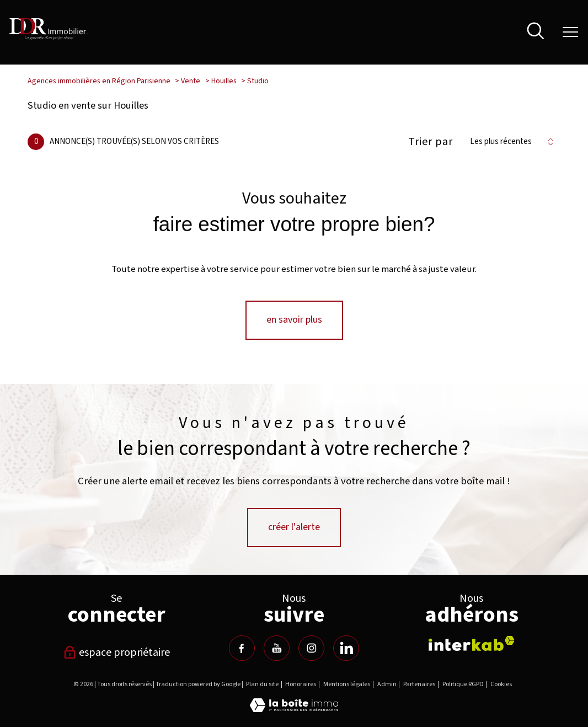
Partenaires (419, 684)
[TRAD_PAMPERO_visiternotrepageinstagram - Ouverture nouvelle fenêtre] (311, 648)
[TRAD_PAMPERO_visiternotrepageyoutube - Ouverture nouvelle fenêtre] (276, 648)
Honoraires (301, 684)
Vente (191, 81)
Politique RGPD (463, 684)
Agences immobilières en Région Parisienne (99, 81)
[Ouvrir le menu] (570, 32)
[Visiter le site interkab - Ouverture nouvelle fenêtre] (472, 643)
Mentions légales (347, 684)
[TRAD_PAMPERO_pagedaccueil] (49, 38)
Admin (387, 684)
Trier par (431, 142)
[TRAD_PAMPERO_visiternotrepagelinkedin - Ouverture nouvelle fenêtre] (346, 648)
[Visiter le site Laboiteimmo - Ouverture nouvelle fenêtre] (294, 709)
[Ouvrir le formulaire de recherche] (535, 32)
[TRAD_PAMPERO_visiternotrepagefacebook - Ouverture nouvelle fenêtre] (242, 648)
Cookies (501, 685)
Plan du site (262, 684)
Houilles (224, 81)
